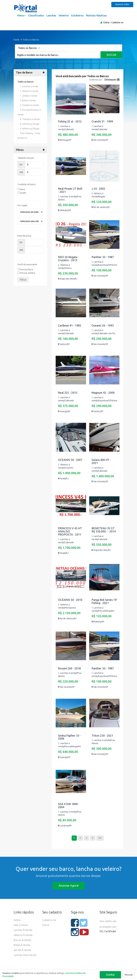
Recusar (129, 975)
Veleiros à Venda (23, 935)
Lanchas (51, 15)
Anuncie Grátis (123, 4)
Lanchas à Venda (23, 930)
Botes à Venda (22, 945)
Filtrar (23, 280)
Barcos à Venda (22, 940)
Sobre (17, 920)
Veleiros (64, 15)
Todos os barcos (26, 82)
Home (17, 40)
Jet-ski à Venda (22, 950)
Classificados (36, 15)
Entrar (106, 22)
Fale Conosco (21, 925)
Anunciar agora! (69, 886)
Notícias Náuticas (96, 15)
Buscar (111, 55)
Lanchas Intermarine (25, 955)
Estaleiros (77, 15)
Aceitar (110, 974)
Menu (21, 15)
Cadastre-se (117, 22)
